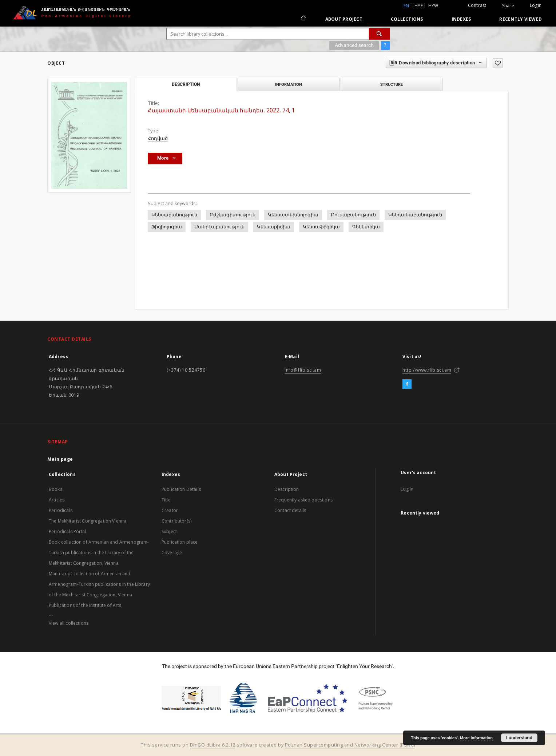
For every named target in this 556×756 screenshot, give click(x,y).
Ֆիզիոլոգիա (167, 227)
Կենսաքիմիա (274, 227)
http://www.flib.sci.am (427, 370)
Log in (407, 489)
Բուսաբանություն (353, 215)
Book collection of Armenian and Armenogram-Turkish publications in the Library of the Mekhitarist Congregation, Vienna (99, 553)
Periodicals (61, 510)
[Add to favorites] (498, 63)
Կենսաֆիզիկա (321, 227)
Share (508, 6)
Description (287, 489)
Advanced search (354, 45)
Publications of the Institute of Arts (85, 605)
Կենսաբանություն (174, 215)
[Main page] (303, 19)
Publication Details (181, 489)
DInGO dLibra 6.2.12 (213, 745)
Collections (407, 19)
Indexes (461, 19)
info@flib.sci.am (303, 370)
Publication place (180, 542)
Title (166, 500)
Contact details (290, 510)
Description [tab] (186, 84)
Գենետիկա (366, 227)
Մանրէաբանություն (219, 227)
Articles (57, 500)
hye (419, 6)
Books (55, 489)
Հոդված (158, 138)
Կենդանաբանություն (415, 215)
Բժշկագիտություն (233, 215)
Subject (169, 531)
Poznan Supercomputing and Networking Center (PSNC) (350, 745)
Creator (170, 510)
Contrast (477, 5)
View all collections (69, 623)
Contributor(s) (176, 521)
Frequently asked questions (303, 500)
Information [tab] (289, 84)
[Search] (380, 34)
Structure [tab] (392, 84)
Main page (60, 459)
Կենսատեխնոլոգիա (293, 215)
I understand (519, 738)
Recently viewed (521, 19)
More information (476, 738)
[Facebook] (407, 384)
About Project (344, 19)
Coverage (172, 553)
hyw (433, 6)
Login (536, 5)
